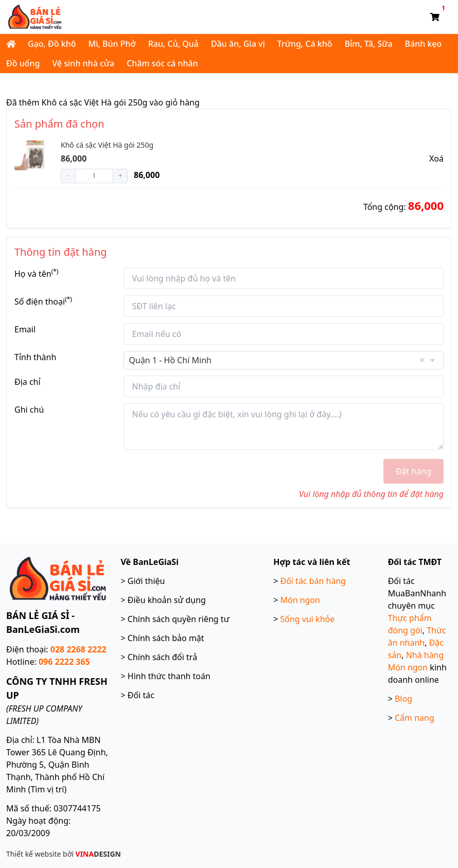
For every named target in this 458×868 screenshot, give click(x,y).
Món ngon (300, 600)
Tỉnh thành (35, 357)
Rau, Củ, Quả (173, 44)
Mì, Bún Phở (112, 44)
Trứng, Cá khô (305, 44)
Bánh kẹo (424, 44)
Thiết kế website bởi (64, 854)
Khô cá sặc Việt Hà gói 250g (107, 145)
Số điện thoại (43, 301)
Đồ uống (23, 63)
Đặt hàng (413, 471)
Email (25, 329)
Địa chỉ (28, 382)
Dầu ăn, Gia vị (238, 44)
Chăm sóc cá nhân (162, 63)
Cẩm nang (415, 718)
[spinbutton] (94, 176)
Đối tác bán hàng (313, 581)
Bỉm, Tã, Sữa (369, 44)
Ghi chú (29, 410)
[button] (68, 176)
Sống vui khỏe (307, 619)
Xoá (436, 158)
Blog (403, 699)
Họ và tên (36, 273)
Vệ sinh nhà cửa (83, 63)
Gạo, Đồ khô (52, 44)
